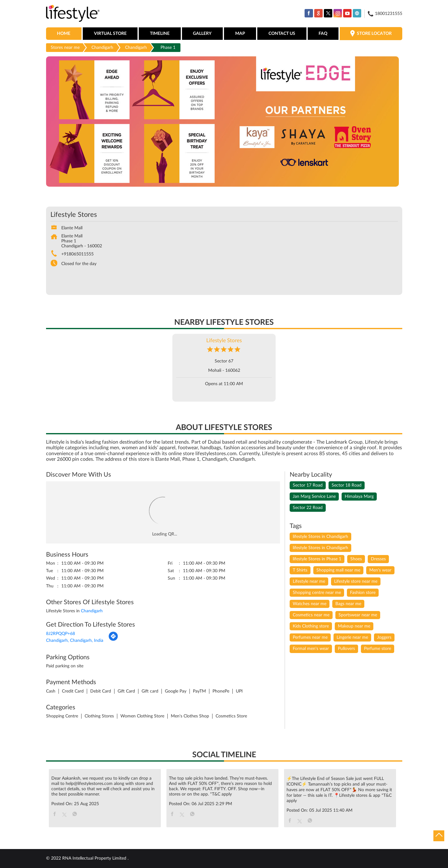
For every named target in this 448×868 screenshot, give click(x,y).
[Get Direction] (113, 640)
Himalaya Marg (359, 497)
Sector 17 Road (308, 485)
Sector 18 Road (347, 485)
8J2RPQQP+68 (61, 634)
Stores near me (65, 48)
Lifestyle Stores (224, 341)
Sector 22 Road (308, 508)
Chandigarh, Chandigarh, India (75, 641)
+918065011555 (77, 254)
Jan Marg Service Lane (314, 497)
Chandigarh (102, 48)
